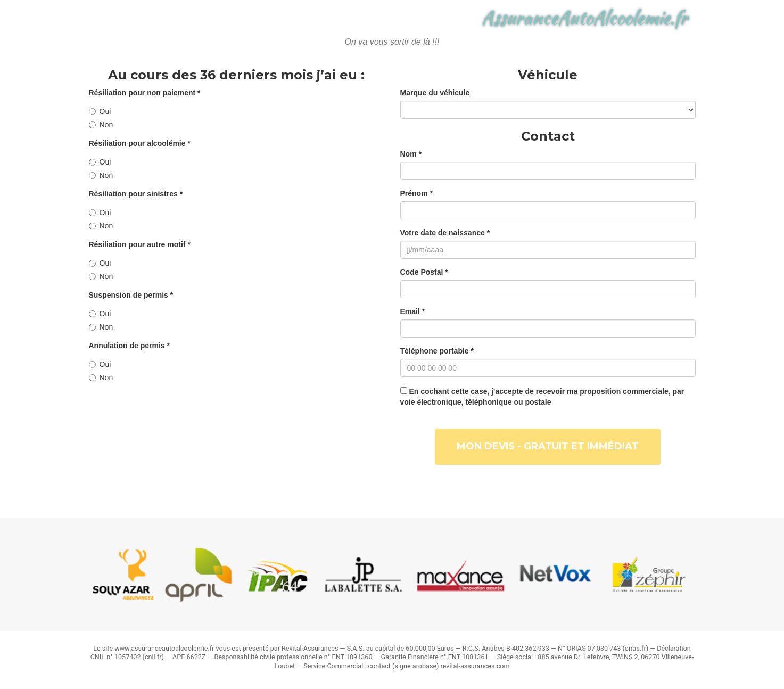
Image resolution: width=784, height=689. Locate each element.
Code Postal (424, 272)
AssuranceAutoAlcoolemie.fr (585, 27)
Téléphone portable (437, 351)
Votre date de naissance (445, 233)
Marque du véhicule (435, 93)
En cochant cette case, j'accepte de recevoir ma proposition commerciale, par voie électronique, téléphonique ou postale (542, 397)
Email (413, 311)
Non (101, 125)
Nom (411, 154)
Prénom (416, 193)
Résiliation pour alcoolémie (140, 143)
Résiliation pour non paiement (145, 93)
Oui (100, 111)
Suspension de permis (131, 295)
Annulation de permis (129, 346)
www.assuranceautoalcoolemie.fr (164, 648)
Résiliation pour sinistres (136, 194)
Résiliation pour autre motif (140, 244)
